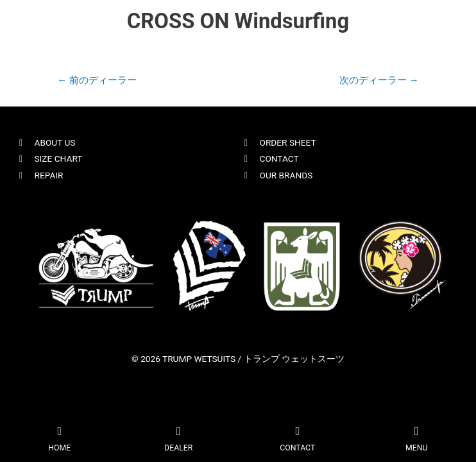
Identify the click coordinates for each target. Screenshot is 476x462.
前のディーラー (97, 80)
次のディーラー (379, 80)
